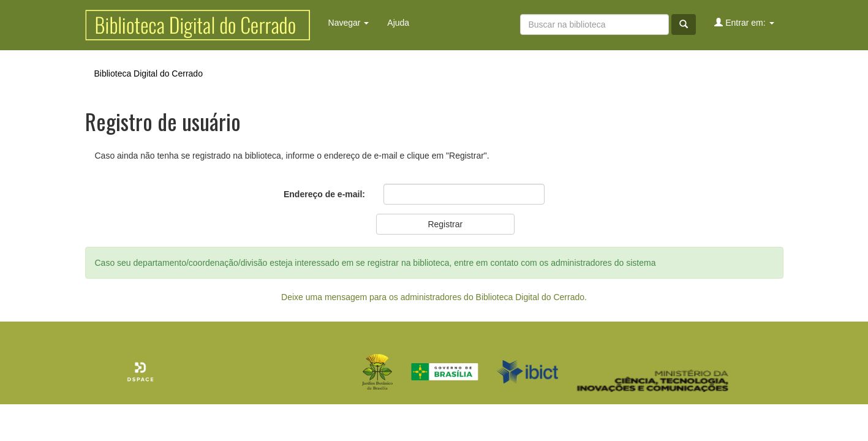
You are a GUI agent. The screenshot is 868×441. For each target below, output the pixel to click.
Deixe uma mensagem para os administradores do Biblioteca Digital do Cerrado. (434, 297)
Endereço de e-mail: (324, 194)
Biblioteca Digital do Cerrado (149, 73)
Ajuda (398, 23)
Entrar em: (744, 22)
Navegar (349, 23)
